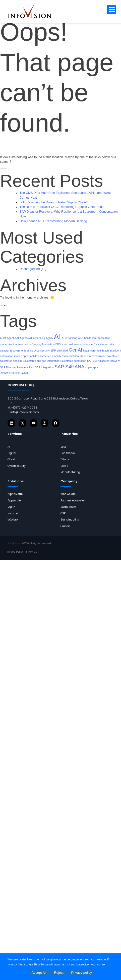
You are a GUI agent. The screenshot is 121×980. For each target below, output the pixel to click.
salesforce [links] (113, 356)
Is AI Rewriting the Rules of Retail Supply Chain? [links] (54, 202)
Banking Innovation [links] (43, 344)
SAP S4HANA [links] (69, 367)
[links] (33, 11)
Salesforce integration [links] (73, 361)
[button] (112, 9)
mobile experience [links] (40, 356)
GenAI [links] (75, 350)
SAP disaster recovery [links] (107, 361)
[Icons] (11, 423)
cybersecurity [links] (106, 344)
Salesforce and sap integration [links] (41, 361)
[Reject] (115, 967)
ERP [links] (53, 351)
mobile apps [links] (21, 356)
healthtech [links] (103, 351)
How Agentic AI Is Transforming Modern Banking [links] (53, 221)
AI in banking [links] (70, 338)
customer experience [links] (80, 344)
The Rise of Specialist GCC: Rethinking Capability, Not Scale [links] (62, 207)
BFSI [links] (58, 344)
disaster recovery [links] (10, 351)
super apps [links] (92, 367)
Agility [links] (49, 338)
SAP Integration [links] (44, 367)
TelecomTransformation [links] (14, 373)
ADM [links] (3, 338)
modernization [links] (70, 356)
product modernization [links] (93, 356)
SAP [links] (90, 361)
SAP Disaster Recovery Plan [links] (17, 367)
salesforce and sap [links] (11, 361)
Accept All (39, 973)
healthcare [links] (89, 351)
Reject (59, 973)
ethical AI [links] (62, 351)
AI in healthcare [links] (87, 338)
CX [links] (96, 344)
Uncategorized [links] (30, 269)
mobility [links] (56, 356)
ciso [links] (65, 344)
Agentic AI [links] (13, 338)
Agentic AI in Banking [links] (33, 338)
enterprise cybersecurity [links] (36, 351)
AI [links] (57, 336)
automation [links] (24, 344)
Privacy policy (81, 973)
